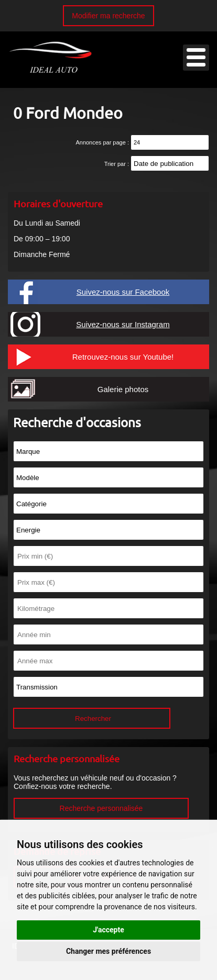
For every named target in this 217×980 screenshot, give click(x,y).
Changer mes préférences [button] (108, 951)
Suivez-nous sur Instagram (123, 324)
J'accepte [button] (108, 930)
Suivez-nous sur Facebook (123, 292)
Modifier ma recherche (108, 16)
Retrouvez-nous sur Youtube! (123, 357)
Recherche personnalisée (101, 808)
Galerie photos (123, 389)
